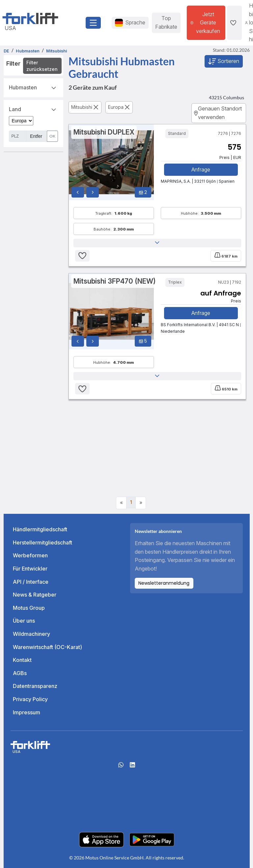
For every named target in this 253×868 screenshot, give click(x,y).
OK (52, 136)
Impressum (27, 712)
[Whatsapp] (121, 767)
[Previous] (121, 503)
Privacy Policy (30, 699)
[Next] (141, 503)
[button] (157, 243)
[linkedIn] (132, 767)
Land (34, 109)
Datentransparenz (35, 686)
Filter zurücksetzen (42, 66)
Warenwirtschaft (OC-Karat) (47, 647)
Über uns (24, 621)
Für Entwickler (30, 569)
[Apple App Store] (101, 839)
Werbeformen (30, 556)
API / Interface (31, 582)
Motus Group (29, 608)
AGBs (20, 673)
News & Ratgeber (35, 595)
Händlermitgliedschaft (40, 529)
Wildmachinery (31, 634)
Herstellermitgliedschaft (42, 542)
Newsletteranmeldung (164, 583)
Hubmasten (34, 87)
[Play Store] (152, 839)
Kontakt (22, 660)
